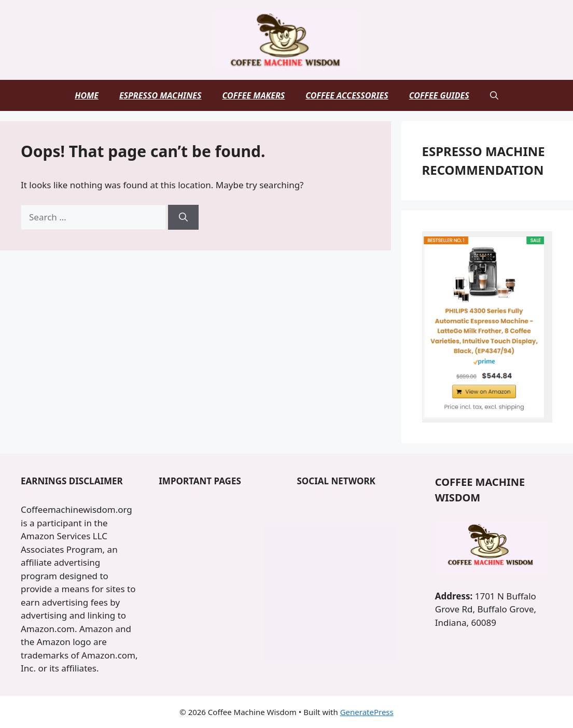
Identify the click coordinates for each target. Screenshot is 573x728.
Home (87, 95)
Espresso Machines (160, 95)
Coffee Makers (254, 95)
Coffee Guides (439, 95)
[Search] (183, 217)
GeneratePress (367, 712)
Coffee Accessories (347, 95)
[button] (494, 95)
